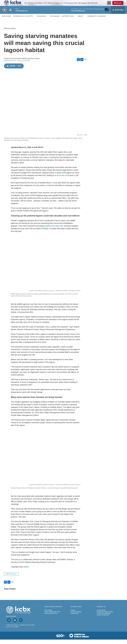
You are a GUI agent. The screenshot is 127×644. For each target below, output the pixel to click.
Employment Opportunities (105, 616)
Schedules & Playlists (23, 21)
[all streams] (118, 14)
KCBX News (7, 21)
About (81, 21)
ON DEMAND (55, 21)
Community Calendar (97, 21)
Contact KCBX (101, 615)
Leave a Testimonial (103, 619)
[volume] (10, 14)
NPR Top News (10, 33)
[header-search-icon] (110, 5)
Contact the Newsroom (104, 618)
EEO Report (48, 615)
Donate (120, 5)
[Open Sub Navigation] (34, 21)
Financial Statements (51, 618)
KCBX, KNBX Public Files (52, 616)
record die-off (62, 180)
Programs (41, 21)
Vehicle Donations (76, 616)
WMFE (26, 571)
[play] (4, 14)
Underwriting (74, 618)
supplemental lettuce (52, 230)
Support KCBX (68, 21)
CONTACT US (101, 611)
